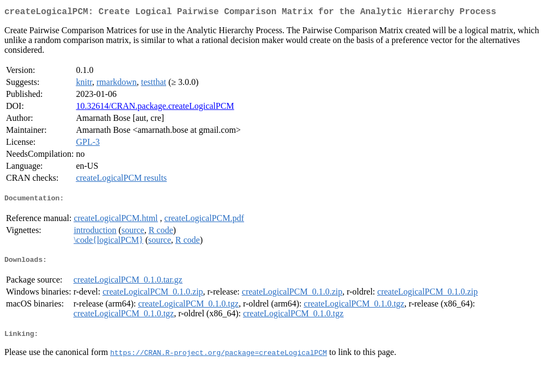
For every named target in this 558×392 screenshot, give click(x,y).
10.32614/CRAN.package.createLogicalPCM (155, 108)
